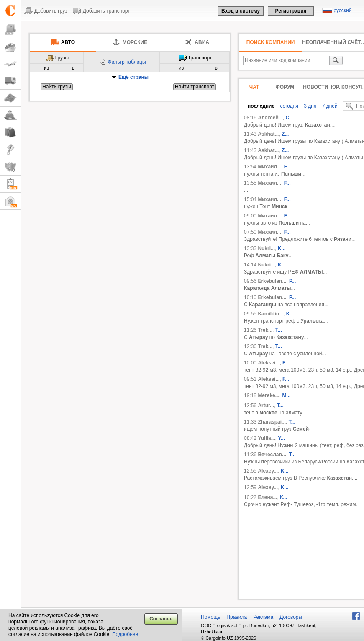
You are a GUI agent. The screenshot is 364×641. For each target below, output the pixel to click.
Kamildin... (270, 314)
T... (279, 330)
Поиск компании (271, 42)
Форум (285, 87)
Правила (237, 617)
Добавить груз (51, 11)
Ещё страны (133, 77)
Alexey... (268, 471)
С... (289, 118)
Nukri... (266, 248)
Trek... (265, 330)
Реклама (263, 617)
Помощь (210, 617)
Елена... (267, 497)
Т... (292, 422)
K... (282, 248)
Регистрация (291, 11)
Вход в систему (241, 11)
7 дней (329, 106)
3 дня (309, 106)
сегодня (288, 106)
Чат (254, 87)
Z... (285, 134)
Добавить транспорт (106, 11)
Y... (281, 438)
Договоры (291, 617)
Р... (292, 281)
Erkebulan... (272, 281)
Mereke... (268, 395)
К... (283, 497)
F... (287, 167)
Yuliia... (266, 438)
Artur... (266, 406)
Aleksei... (269, 363)
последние (261, 106)
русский (342, 10)
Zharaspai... (272, 422)
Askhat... (268, 134)
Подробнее (125, 634)
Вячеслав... (272, 455)
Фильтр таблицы (127, 62)
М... (286, 395)
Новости (315, 87)
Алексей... (270, 118)
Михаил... (269, 167)
